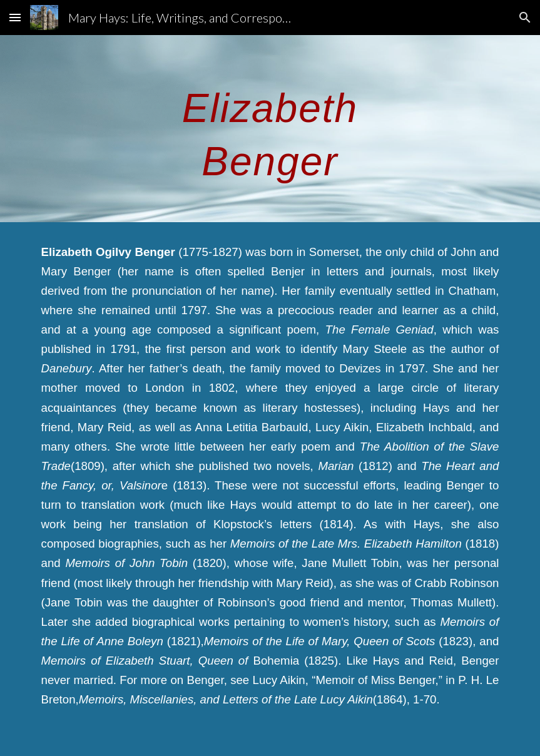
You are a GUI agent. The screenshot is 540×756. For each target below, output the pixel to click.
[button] (15, 17)
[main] (270, 129)
